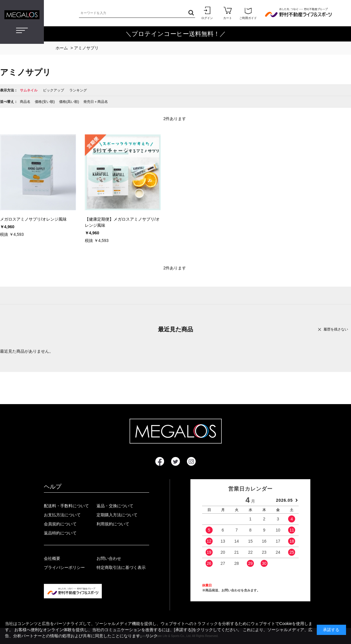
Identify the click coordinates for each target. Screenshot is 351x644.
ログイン (207, 13)
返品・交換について (115, 506)
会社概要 (52, 558)
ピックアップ (54, 90)
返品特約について (60, 533)
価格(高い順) (69, 102)
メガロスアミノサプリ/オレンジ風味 (33, 219)
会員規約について (60, 524)
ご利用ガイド (248, 13)
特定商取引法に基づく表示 (121, 567)
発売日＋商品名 (96, 102)
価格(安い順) (45, 102)
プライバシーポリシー (64, 567)
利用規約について (113, 524)
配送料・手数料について (66, 506)
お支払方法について (62, 515)
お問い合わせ (109, 558)
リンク (152, 636)
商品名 (25, 102)
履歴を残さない (336, 329)
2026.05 (284, 500)
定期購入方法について (117, 515)
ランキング (78, 90)
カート (228, 13)
